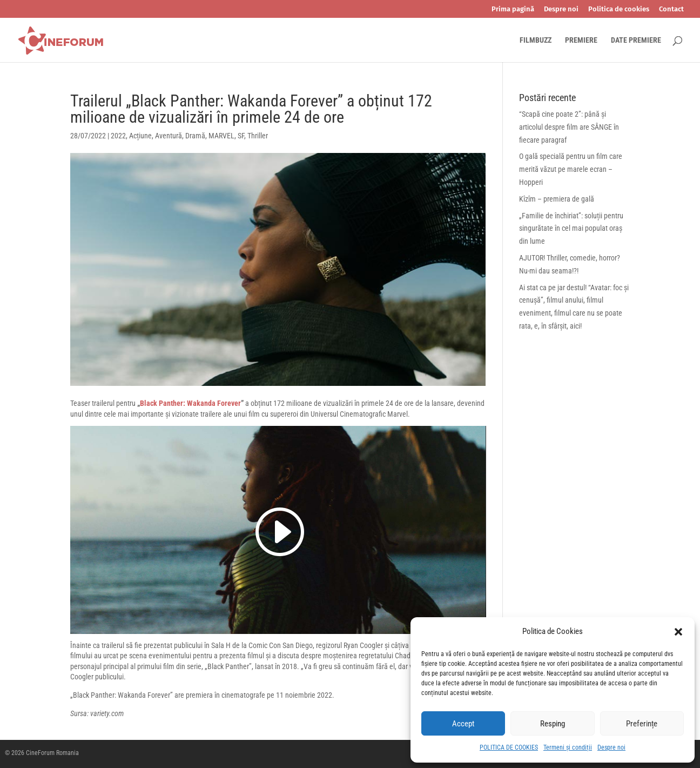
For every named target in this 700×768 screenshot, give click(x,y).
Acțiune (140, 136)
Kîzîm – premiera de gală (557, 199)
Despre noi (611, 747)
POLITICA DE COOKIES (509, 747)
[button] (678, 632)
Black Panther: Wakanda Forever (190, 403)
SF (241, 136)
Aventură (169, 136)
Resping (553, 724)
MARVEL (221, 136)
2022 (118, 136)
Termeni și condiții (568, 747)
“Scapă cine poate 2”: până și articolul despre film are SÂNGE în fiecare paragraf (569, 127)
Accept (463, 724)
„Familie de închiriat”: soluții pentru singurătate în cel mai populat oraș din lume (571, 229)
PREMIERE (581, 40)
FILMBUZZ (536, 40)
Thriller (258, 136)
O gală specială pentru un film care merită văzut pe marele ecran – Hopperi (571, 169)
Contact (671, 9)
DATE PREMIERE (636, 40)
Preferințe (642, 724)
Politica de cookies (619, 9)
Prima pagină (513, 9)
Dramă (195, 136)
